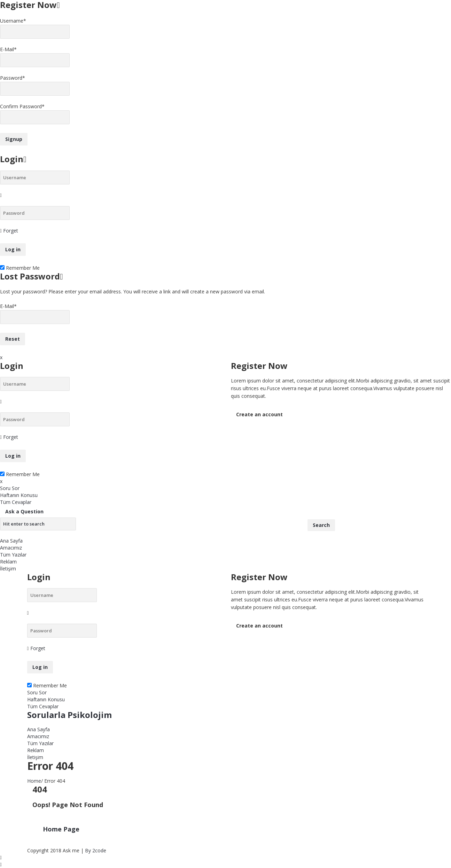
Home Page (61, 829)
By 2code (96, 850)
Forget (11, 231)
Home (34, 781)
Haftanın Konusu (19, 495)
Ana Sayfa (11, 541)
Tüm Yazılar (13, 555)
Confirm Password (22, 106)
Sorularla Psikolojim (69, 715)
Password (13, 78)
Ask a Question (24, 511)
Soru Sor (10, 488)
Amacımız (11, 548)
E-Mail (8, 49)
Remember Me (20, 268)
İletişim (8, 569)
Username (13, 21)
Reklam (8, 562)
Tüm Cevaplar (16, 502)
